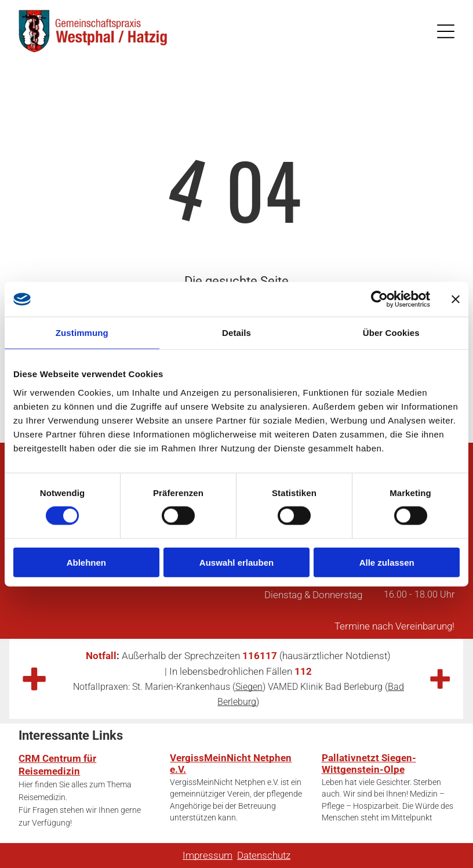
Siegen (249, 687)
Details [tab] (237, 333)
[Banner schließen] (456, 299)
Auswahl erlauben (237, 562)
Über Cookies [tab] (391, 333)
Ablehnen (86, 562)
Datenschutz (264, 855)
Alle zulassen (387, 562)
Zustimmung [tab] (82, 333)
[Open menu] (446, 31)
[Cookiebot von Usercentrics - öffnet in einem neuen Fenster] (379, 299)
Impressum (208, 855)
